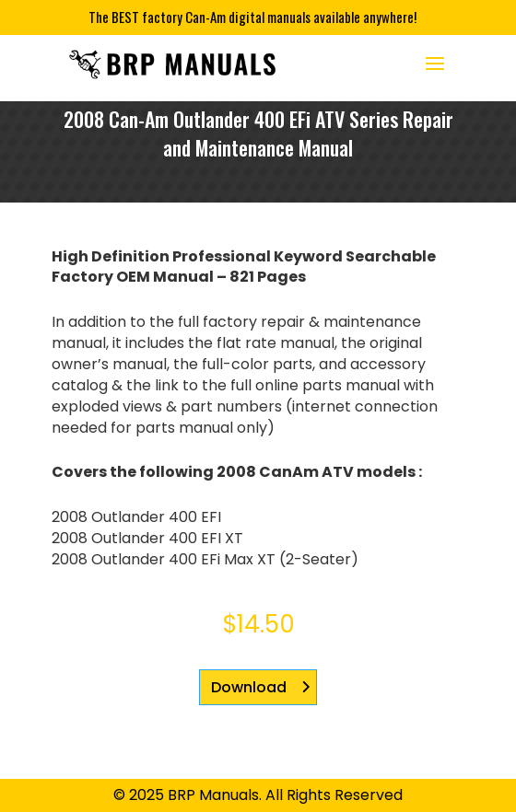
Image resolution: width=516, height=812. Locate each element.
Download (249, 687)
